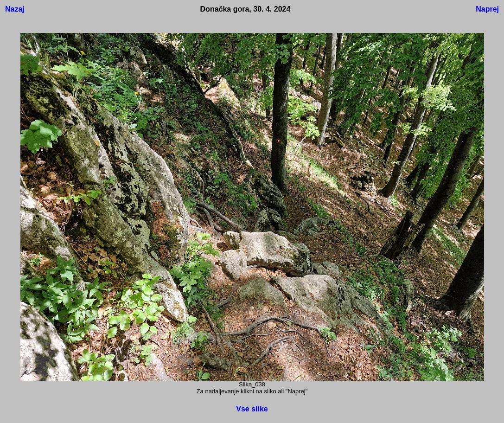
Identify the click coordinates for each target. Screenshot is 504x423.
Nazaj (15, 9)
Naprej (487, 9)
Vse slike (252, 409)
